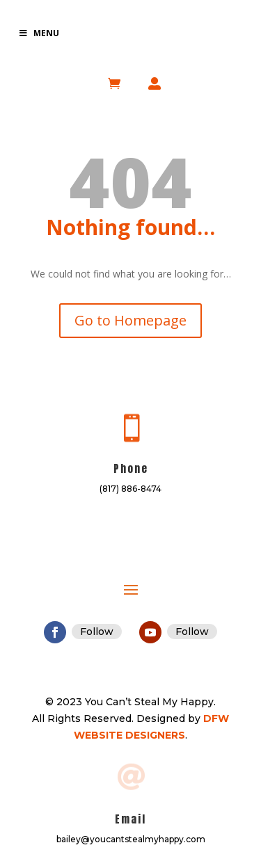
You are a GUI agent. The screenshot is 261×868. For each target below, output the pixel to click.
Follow (97, 632)
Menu (39, 33)
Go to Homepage (130, 320)
